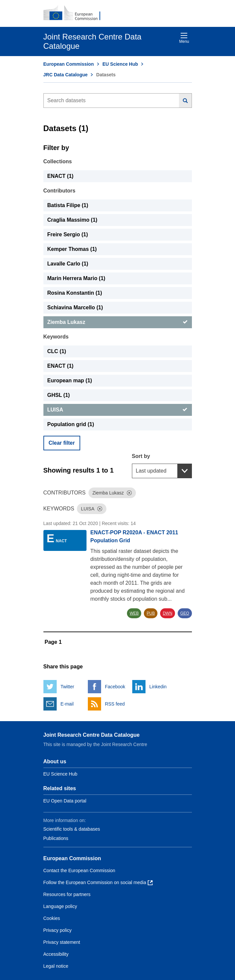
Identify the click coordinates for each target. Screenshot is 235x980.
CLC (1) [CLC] (57, 351)
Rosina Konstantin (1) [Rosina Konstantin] (75, 293)
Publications (56, 838)
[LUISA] (118, 410)
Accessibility (56, 954)
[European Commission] (76, 13)
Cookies (52, 918)
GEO (185, 613)
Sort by (141, 456)
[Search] (185, 101)
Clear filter (62, 443)
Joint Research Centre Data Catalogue (92, 735)
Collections (58, 161)
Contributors (59, 191)
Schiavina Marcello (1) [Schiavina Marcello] (75, 307)
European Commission (69, 64)
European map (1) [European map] (70, 380)
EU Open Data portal (65, 801)
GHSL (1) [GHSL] (59, 395)
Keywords (56, 337)
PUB (151, 613)
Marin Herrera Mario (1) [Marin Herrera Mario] (76, 278)
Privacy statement (62, 942)
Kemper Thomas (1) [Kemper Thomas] (72, 249)
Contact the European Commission (79, 870)
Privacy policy (58, 930)
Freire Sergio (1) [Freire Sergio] (68, 234)
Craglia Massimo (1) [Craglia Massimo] (72, 220)
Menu (184, 38)
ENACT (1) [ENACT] (60, 176)
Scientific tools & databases (72, 829)
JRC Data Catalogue (66, 75)
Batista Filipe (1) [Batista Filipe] (68, 205)
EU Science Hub (120, 64)
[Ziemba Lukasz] (118, 322)
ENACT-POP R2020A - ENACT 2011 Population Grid (134, 536)
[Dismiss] (129, 493)
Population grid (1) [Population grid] (71, 424)
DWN (168, 613)
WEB (134, 613)
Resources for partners (67, 894)
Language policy (60, 906)
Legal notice (56, 966)
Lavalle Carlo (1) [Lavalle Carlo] (68, 264)
